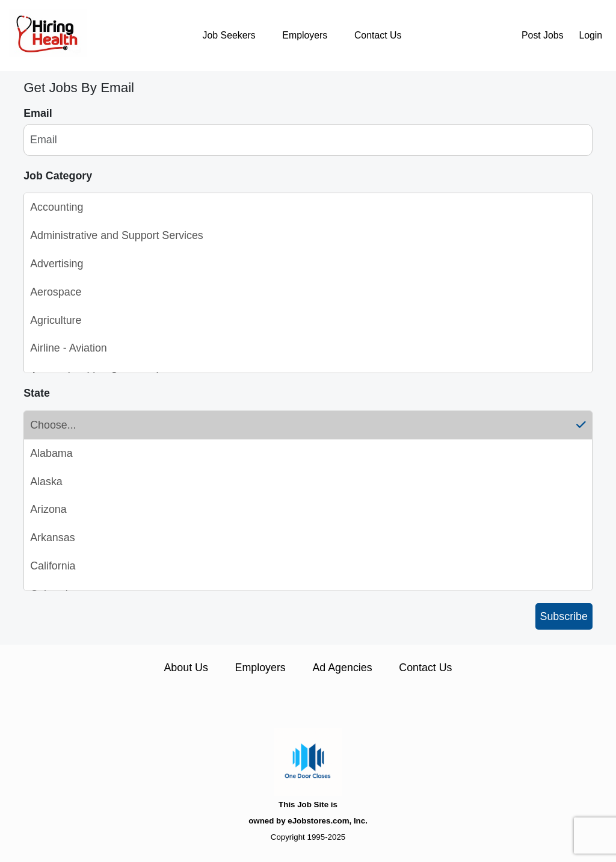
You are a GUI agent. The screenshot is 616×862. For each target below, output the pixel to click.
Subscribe (564, 616)
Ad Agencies (342, 668)
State (37, 393)
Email (38, 113)
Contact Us (378, 35)
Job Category (58, 176)
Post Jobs (543, 35)
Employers (305, 35)
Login (590, 35)
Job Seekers (229, 35)
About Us (186, 668)
